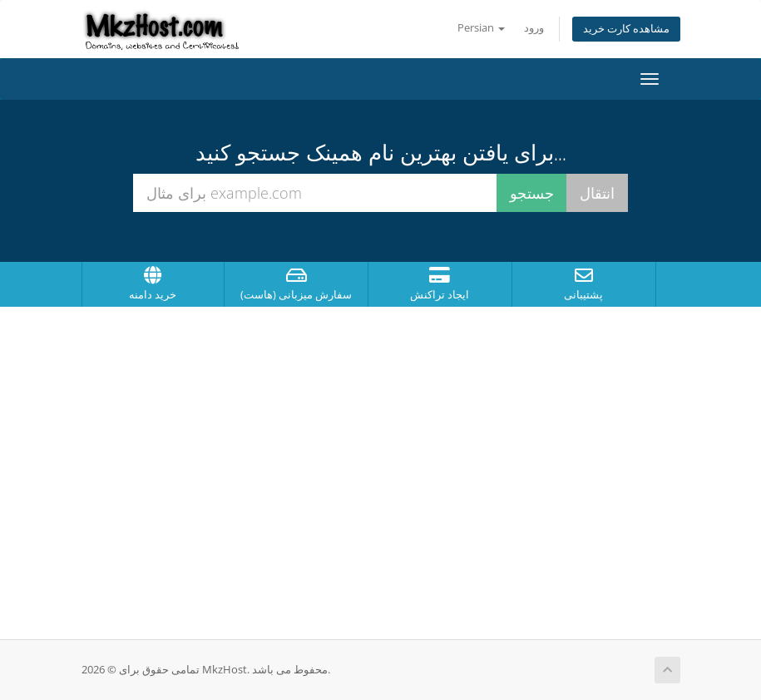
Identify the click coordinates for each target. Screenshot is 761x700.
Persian (481, 28)
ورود (534, 28)
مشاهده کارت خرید (626, 29)
